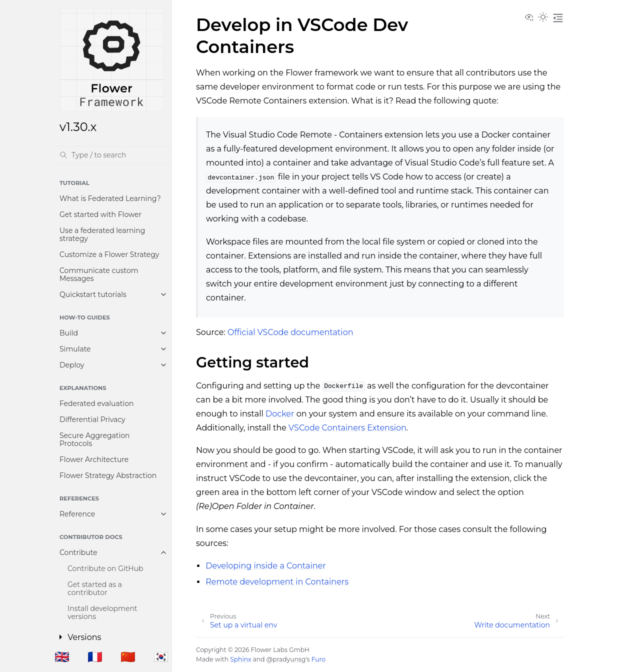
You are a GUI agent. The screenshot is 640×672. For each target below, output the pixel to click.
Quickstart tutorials (93, 294)
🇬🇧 (62, 657)
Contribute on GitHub (105, 568)
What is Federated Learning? (110, 198)
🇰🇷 (161, 657)
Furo (318, 659)
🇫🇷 (95, 657)
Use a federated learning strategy (102, 234)
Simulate (75, 349)
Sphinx (240, 659)
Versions (84, 637)
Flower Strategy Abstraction (108, 475)
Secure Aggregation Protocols (95, 439)
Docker (280, 414)
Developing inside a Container (266, 566)
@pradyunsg (286, 659)
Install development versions (102, 612)
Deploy (72, 365)
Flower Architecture (94, 459)
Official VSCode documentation (290, 332)
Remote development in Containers (277, 582)
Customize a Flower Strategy (109, 254)
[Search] (111, 155)
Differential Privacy (92, 419)
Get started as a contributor (95, 588)
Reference (77, 514)
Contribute (78, 552)
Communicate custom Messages (99, 274)
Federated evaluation (96, 403)
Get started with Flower (100, 214)
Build (69, 333)
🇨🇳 (128, 657)
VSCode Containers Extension (347, 428)
